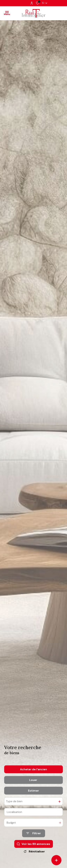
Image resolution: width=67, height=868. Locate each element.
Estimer (33, 797)
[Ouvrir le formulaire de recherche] (34, 840)
